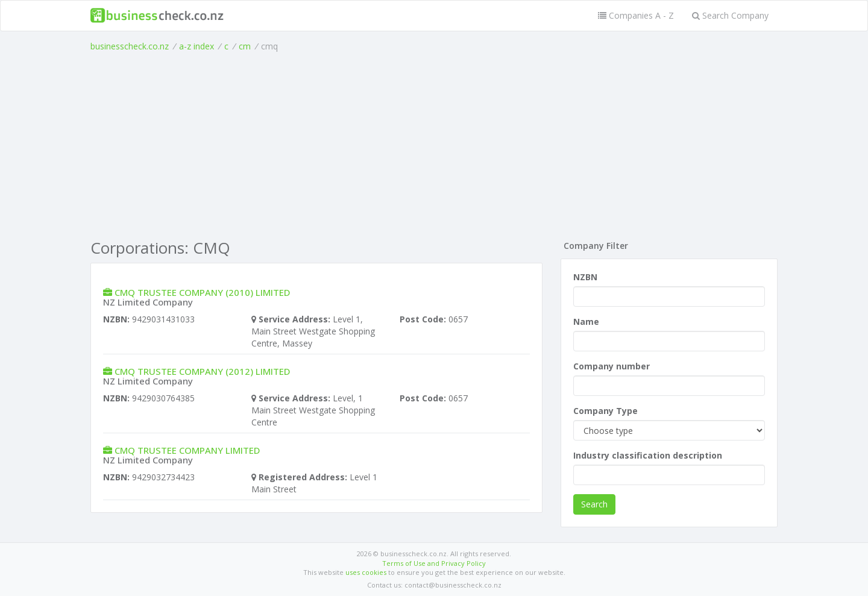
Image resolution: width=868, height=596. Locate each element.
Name (586, 322)
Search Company (730, 15)
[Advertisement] (434, 143)
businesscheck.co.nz (130, 46)
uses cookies (366, 572)
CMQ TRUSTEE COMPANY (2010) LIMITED (202, 292)
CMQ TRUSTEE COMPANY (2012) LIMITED (202, 371)
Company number (612, 366)
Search (594, 504)
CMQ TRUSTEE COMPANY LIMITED (187, 450)
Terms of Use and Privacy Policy (434, 563)
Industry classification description (648, 455)
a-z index (197, 46)
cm (245, 46)
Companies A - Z (636, 15)
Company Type (605, 411)
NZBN (585, 277)
